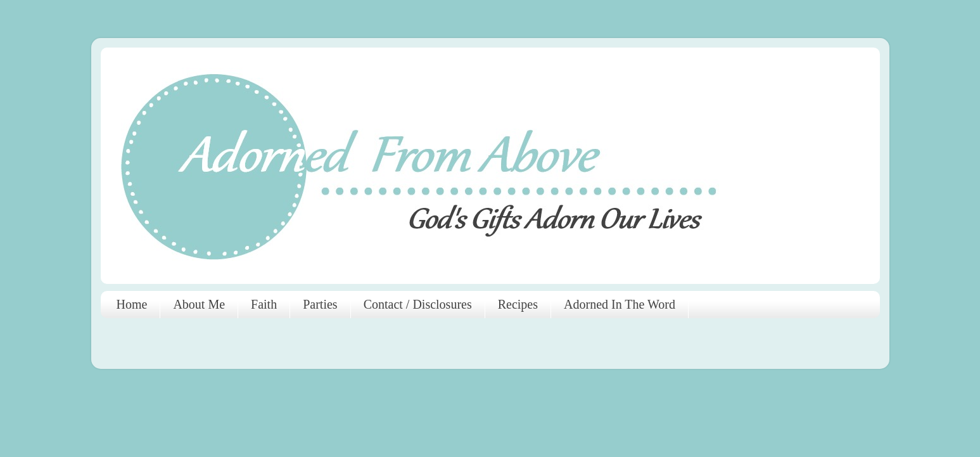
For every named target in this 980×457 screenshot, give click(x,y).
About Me (199, 304)
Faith (264, 304)
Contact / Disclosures (418, 304)
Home (132, 304)
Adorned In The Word (620, 304)
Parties (320, 304)
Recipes (518, 304)
